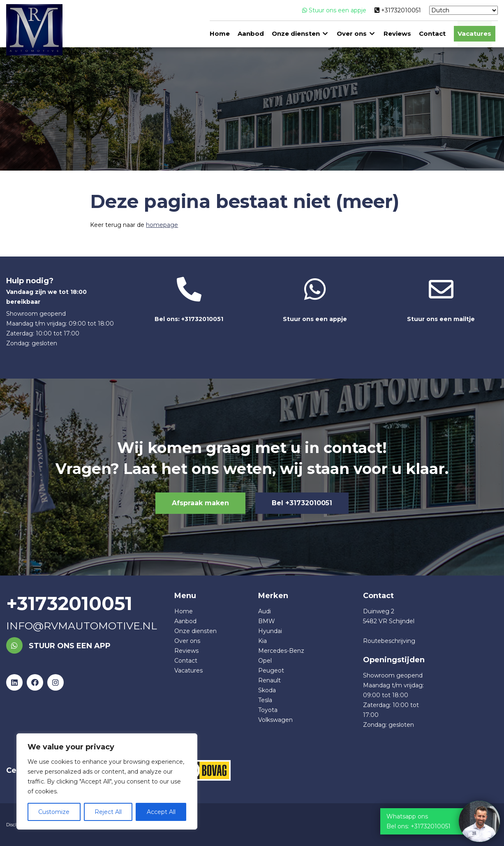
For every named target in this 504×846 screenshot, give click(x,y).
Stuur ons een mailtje (441, 300)
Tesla (265, 700)
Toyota (268, 710)
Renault (269, 680)
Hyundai (270, 631)
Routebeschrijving (389, 641)
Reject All (108, 812)
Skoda (267, 690)
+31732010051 (398, 10)
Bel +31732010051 (302, 503)
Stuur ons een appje (334, 10)
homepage (162, 225)
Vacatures (475, 34)
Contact (433, 34)
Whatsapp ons (407, 816)
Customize (54, 812)
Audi (265, 611)
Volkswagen (275, 720)
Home (220, 34)
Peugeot (271, 670)
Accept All (161, 812)
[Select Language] (464, 10)
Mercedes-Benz (281, 651)
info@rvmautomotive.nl (82, 626)
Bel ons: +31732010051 (189, 300)
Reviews (398, 34)
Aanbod (251, 34)
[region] (107, 781)
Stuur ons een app (58, 646)
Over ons (352, 34)
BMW (267, 621)
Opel (265, 661)
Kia (262, 641)
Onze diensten (296, 34)
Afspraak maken (200, 503)
